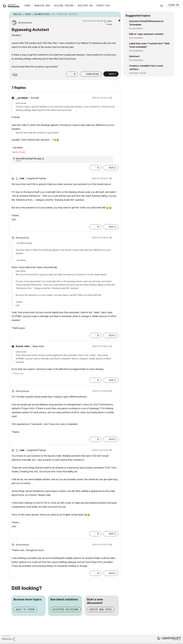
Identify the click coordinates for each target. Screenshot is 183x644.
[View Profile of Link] (22, 178)
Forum (27, 6)
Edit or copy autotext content (146, 34)
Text (15, 75)
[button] (69, 74)
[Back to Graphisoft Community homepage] (12, 5)
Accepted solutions (65, 609)
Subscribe (93, 74)
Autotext (134, 56)
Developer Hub (85, 6)
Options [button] (117, 14)
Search (153, 6)
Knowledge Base (42, 6)
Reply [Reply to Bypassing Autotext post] (113, 74)
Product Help (103, 6)
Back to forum (25, 609)
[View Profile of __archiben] (22, 98)
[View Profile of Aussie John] (23, 346)
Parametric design (138, 73)
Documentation (136, 28)
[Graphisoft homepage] (169, 639)
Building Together (64, 6)
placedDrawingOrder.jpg (29, 158)
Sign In (174, 5)
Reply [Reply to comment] (113, 168)
